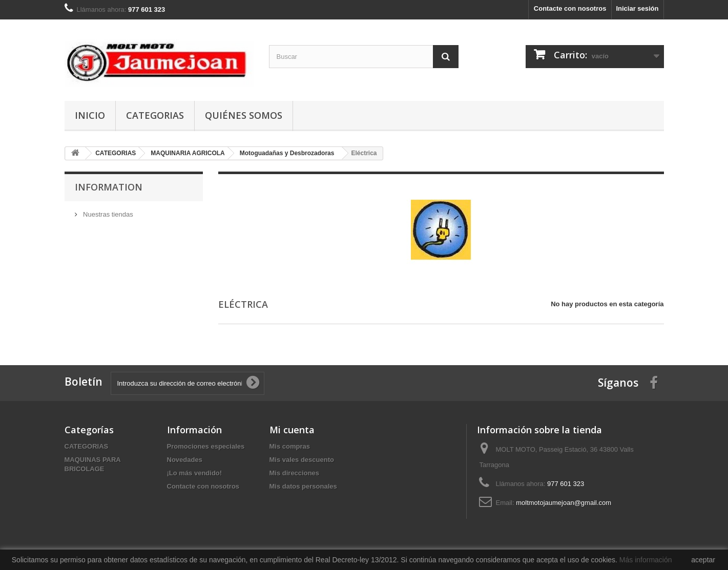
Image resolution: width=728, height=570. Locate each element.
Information (109, 187)
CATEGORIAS (155, 115)
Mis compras (290, 446)
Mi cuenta (292, 430)
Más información (646, 560)
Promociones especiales (206, 446)
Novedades (185, 460)
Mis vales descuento (302, 460)
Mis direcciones (295, 473)
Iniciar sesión (637, 8)
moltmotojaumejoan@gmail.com (564, 503)
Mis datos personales (303, 486)
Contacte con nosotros (570, 8)
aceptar (703, 560)
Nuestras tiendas (107, 214)
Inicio (90, 115)
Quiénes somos (244, 115)
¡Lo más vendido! (195, 473)
